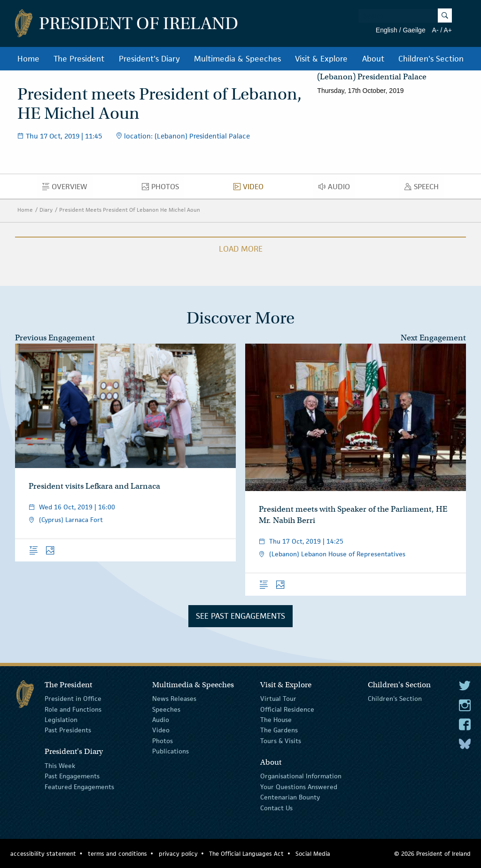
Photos (163, 189)
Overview (67, 189)
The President (79, 59)
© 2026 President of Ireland (432, 854)
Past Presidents (68, 730)
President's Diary (149, 59)
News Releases (174, 699)
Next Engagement (433, 338)
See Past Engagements (240, 616)
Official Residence (287, 709)
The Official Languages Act (246, 854)
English (387, 30)
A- (435, 30)
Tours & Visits (281, 740)
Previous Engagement (55, 338)
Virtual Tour (278, 699)
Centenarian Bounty (290, 797)
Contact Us (276, 807)
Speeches (166, 709)
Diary (46, 210)
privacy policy (178, 854)
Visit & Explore (321, 59)
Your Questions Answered (299, 787)
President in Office (73, 699)
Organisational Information (301, 776)
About (373, 59)
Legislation (61, 720)
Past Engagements (72, 776)
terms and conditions (117, 854)
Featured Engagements (79, 787)
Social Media (313, 854)
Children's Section (431, 59)
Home (28, 59)
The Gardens (279, 730)
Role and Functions (73, 709)
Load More (241, 249)
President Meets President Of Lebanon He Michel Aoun (130, 210)
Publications (171, 751)
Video (251, 189)
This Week (60, 766)
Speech (424, 189)
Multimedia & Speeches (237, 59)
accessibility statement (43, 854)
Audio (337, 189)
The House (276, 720)
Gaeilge (414, 30)
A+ (448, 30)
